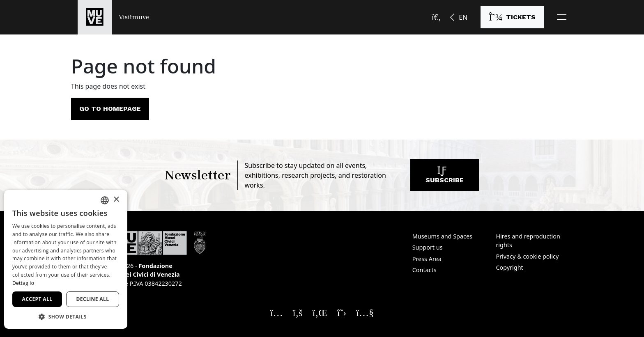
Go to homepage (110, 109)
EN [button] (463, 17)
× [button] (116, 200)
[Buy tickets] (512, 17)
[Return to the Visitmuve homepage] (113, 17)
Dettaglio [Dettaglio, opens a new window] (23, 283)
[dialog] (66, 259)
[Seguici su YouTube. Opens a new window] (365, 312)
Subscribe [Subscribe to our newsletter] (445, 177)
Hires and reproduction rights (528, 241)
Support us (428, 247)
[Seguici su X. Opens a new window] (342, 312)
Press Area (427, 259)
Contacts (424, 270)
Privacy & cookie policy (527, 256)
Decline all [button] (93, 299)
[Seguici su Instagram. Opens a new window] (277, 312)
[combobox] (105, 200)
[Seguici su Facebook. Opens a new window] (298, 312)
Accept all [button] (37, 299)
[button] (562, 17)
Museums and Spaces (442, 236)
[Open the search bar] (436, 17)
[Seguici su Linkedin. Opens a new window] (320, 312)
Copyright (509, 267)
